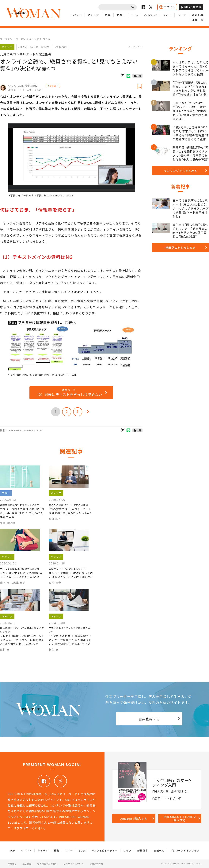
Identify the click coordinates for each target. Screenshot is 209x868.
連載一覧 (198, 20)
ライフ (182, 15)
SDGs (135, 15)
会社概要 (12, 864)
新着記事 (198, 15)
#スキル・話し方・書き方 (34, 47)
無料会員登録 (191, 7)
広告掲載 (27, 864)
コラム (46, 39)
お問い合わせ (96, 864)
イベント (76, 15)
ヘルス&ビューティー (158, 15)
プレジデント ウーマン (13, 39)
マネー (121, 15)
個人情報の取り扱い (47, 864)
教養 (108, 15)
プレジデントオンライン (185, 850)
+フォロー (53, 86)
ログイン (167, 7)
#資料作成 (61, 47)
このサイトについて (74, 864)
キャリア (93, 15)
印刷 (139, 76)
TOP (12, 850)
